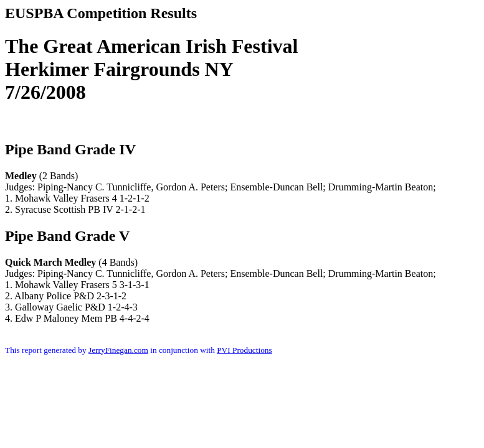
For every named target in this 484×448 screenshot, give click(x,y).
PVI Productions (244, 350)
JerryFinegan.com (118, 350)
